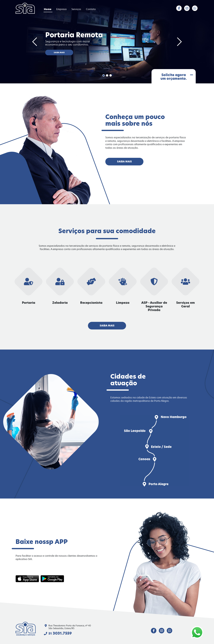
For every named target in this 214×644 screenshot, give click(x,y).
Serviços (77, 9)
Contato (91, 9)
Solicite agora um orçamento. (176, 77)
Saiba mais (124, 162)
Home (48, 9)
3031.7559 (60, 633)
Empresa (62, 9)
